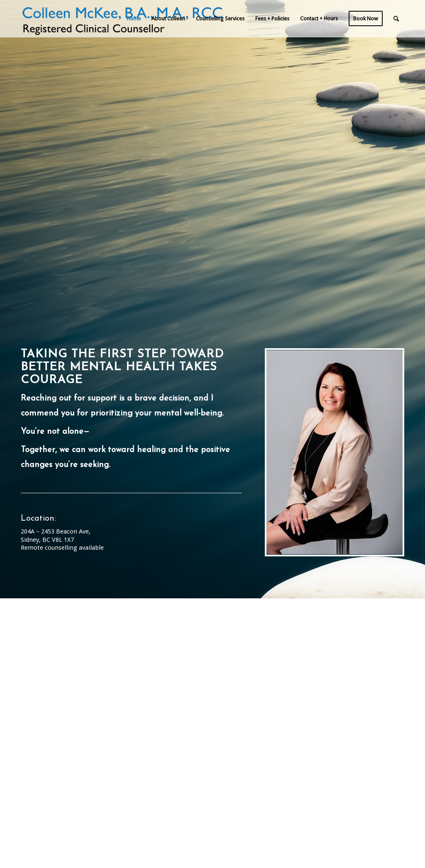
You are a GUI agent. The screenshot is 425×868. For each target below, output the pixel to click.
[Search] (396, 19)
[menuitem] (134, 19)
